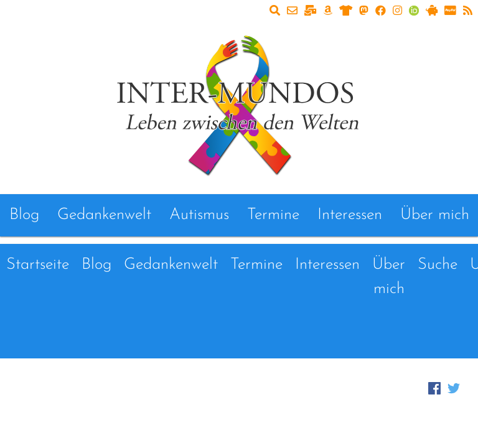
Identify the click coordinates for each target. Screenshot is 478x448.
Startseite (38, 265)
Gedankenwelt (104, 215)
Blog (24, 215)
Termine (273, 215)
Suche (438, 265)
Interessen (350, 215)
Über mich (435, 215)
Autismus (199, 215)
